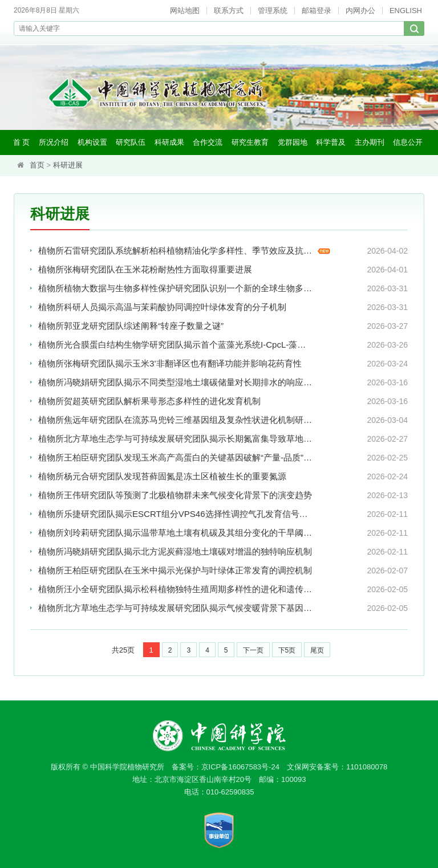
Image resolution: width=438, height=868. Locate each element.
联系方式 (229, 11)
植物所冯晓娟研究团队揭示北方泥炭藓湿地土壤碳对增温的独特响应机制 (172, 552)
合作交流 (208, 142)
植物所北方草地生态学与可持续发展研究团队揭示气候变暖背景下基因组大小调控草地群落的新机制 (172, 608)
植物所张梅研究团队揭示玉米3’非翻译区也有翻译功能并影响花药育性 (170, 364)
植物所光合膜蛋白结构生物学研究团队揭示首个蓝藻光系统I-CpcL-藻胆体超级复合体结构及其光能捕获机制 (172, 345)
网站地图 (185, 11)
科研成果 (169, 142)
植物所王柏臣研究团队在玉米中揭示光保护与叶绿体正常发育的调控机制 (172, 571)
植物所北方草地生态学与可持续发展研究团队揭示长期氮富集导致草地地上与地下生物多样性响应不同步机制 (172, 439)
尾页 (317, 650)
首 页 (22, 142)
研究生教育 (250, 142)
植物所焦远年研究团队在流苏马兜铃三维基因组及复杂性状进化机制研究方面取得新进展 (172, 420)
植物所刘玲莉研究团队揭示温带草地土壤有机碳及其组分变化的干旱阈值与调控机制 (172, 533)
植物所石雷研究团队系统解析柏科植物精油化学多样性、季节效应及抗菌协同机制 (172, 251)
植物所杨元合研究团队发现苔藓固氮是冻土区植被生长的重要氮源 (162, 477)
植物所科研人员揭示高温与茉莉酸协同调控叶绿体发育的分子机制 (162, 307)
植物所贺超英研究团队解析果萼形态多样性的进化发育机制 (149, 402)
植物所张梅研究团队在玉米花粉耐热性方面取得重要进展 (145, 270)
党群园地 (293, 142)
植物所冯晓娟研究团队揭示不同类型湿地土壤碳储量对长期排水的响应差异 (172, 383)
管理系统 (273, 11)
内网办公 (360, 11)
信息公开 (408, 142)
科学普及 (331, 142)
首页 (37, 165)
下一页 (253, 650)
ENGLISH (406, 11)
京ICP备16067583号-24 (240, 767)
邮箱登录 (317, 11)
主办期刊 (370, 142)
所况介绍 (54, 142)
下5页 (287, 650)
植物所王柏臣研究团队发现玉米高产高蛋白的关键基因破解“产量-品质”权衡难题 (172, 458)
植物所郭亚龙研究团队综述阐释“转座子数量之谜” (131, 326)
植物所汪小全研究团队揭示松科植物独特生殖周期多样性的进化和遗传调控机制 (172, 590)
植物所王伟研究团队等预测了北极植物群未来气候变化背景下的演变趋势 (172, 496)
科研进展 (68, 165)
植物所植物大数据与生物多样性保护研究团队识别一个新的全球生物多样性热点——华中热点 (172, 289)
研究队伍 (131, 142)
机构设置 (92, 142)
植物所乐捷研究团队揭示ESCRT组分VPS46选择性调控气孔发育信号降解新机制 (172, 514)
